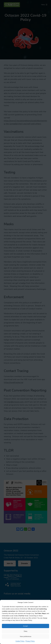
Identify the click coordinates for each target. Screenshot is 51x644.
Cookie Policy (20, 641)
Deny (26, 631)
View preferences (26, 636)
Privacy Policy (30, 641)
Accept (25, 626)
